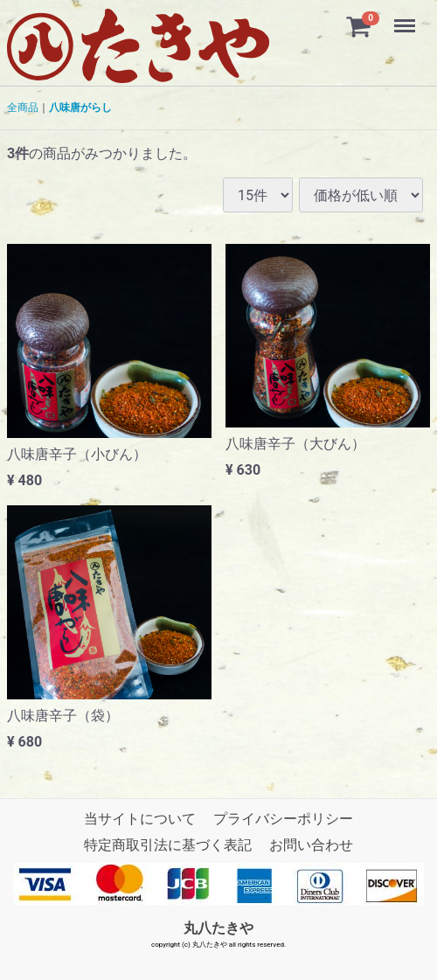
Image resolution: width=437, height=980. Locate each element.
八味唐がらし (80, 108)
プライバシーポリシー (283, 819)
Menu (406, 17)
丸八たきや (218, 928)
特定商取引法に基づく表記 (168, 845)
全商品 (23, 108)
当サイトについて (140, 819)
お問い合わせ (311, 845)
